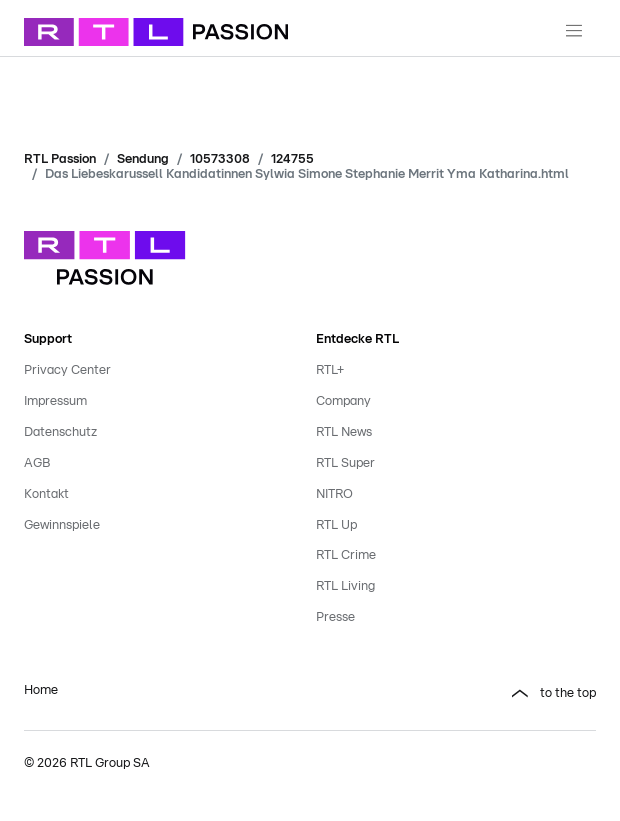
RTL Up (336, 525)
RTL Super (345, 463)
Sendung (143, 159)
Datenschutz (60, 432)
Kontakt (46, 494)
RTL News (344, 432)
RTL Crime (346, 555)
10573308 (220, 159)
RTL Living (345, 586)
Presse (335, 617)
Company (343, 401)
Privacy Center (67, 370)
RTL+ (330, 370)
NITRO (334, 494)
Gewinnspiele (62, 525)
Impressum (55, 401)
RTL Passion (60, 159)
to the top (568, 693)
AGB (37, 463)
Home (41, 690)
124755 (292, 159)
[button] (456, 694)
